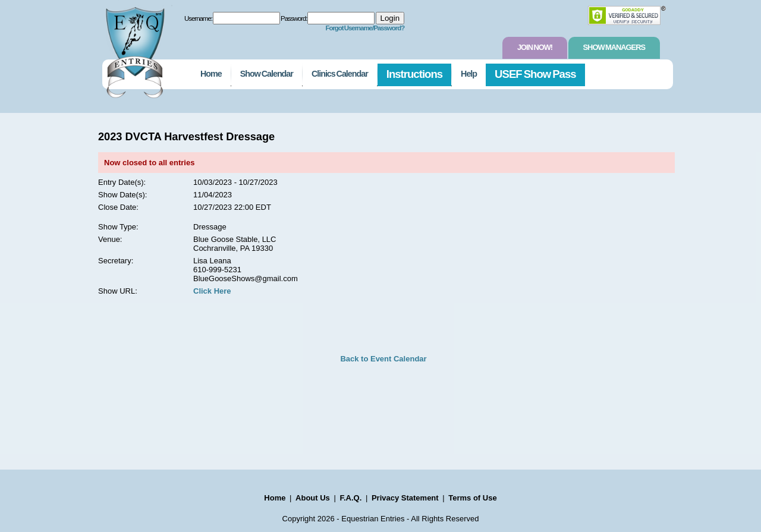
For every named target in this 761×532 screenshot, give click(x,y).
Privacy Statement (405, 498)
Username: (198, 18)
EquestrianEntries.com (134, 49)
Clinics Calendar (340, 74)
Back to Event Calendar (383, 359)
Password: (294, 18)
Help (469, 74)
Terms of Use (472, 498)
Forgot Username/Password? (365, 28)
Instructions (414, 74)
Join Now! (535, 47)
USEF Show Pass (535, 74)
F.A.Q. (350, 498)
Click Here (212, 291)
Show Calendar (267, 74)
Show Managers (614, 47)
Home (211, 74)
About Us (313, 498)
